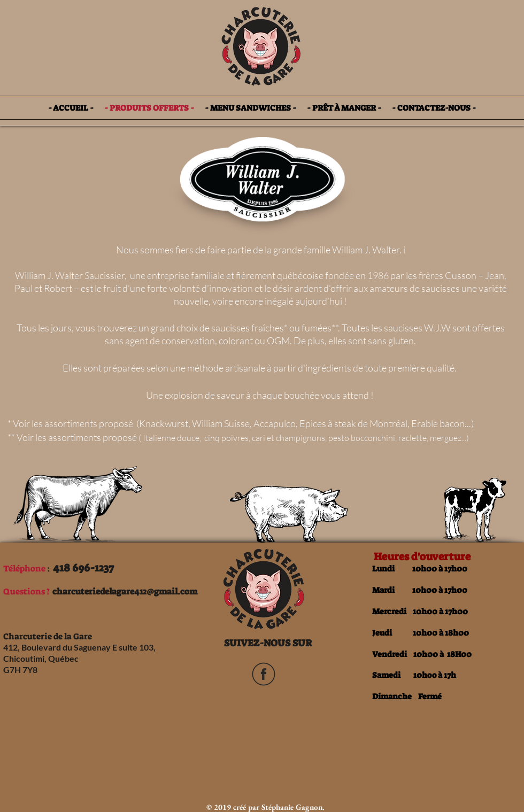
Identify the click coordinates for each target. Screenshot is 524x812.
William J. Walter (366, 250)
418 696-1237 (83, 568)
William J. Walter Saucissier (70, 275)
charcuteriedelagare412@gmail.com (125, 591)
